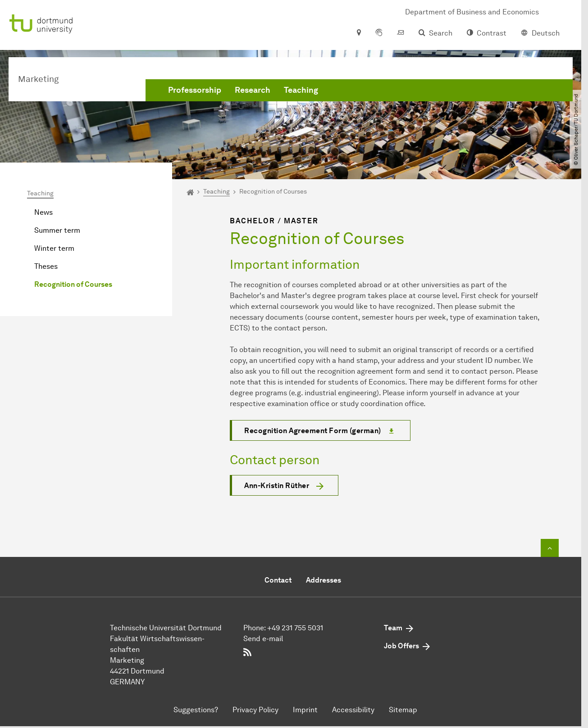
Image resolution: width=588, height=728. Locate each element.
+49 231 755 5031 (295, 628)
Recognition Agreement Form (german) (313, 431)
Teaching (301, 90)
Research (253, 90)
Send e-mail (263, 639)
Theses (46, 266)
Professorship (195, 90)
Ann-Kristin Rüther (277, 486)
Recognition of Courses (73, 284)
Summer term (57, 230)
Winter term (54, 248)
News (43, 212)
